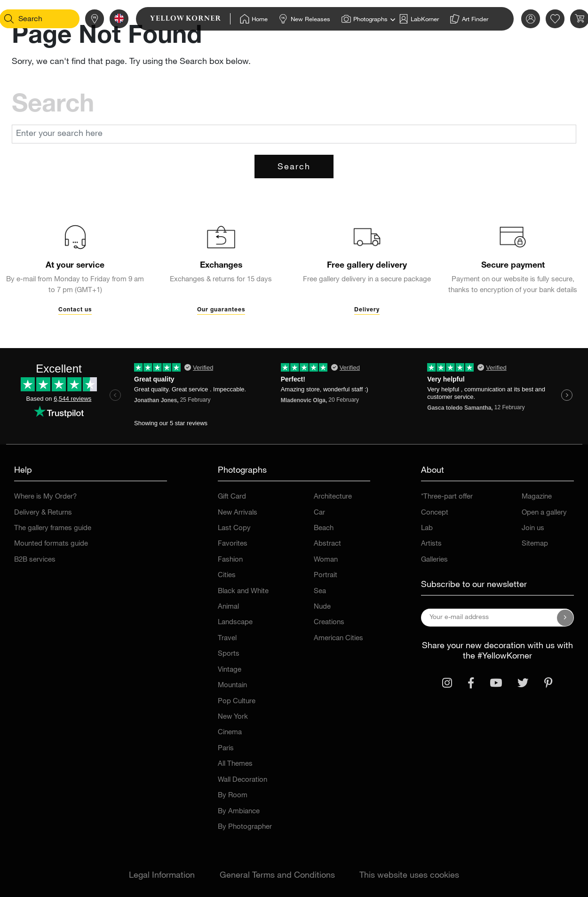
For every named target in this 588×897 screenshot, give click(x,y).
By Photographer (245, 827)
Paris (226, 749)
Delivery (367, 310)
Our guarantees (221, 310)
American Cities (338, 639)
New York (233, 717)
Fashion (230, 560)
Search (294, 167)
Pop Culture (237, 702)
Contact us (75, 310)
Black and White (243, 591)
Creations (329, 623)
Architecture (333, 497)
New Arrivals (238, 513)
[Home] (241, 19)
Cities (227, 576)
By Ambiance (239, 812)
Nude (322, 607)
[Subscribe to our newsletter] (565, 618)
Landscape (235, 623)
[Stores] (81, 19)
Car (319, 513)
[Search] (22, 19)
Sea (320, 591)
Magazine (537, 497)
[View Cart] (566, 19)
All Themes (235, 764)
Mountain (232, 686)
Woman (326, 560)
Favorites (233, 544)
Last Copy (234, 528)
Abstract (327, 544)
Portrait (326, 576)
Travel (227, 639)
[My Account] (517, 19)
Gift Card (232, 497)
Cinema (230, 733)
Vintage (230, 670)
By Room (233, 796)
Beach (324, 528)
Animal (228, 607)
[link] (177, 19)
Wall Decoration (242, 780)
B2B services (35, 560)
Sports (229, 654)
